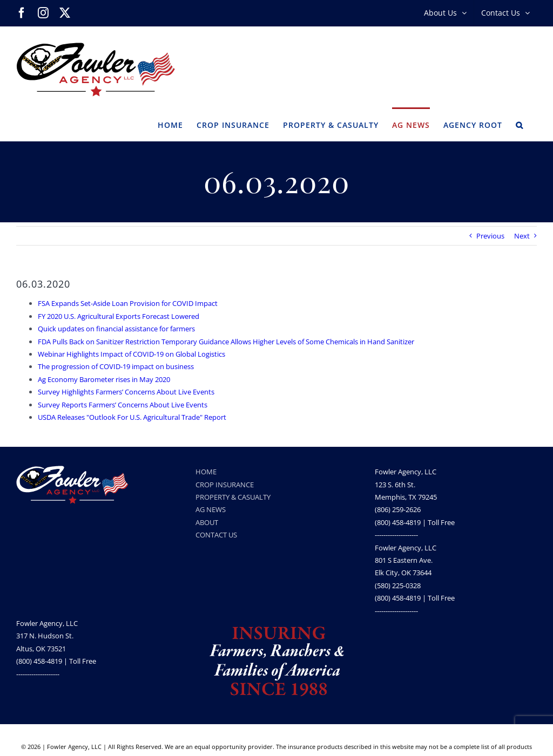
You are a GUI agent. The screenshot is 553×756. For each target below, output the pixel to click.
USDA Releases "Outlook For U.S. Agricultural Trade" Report (132, 417)
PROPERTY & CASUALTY (233, 497)
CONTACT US (216, 535)
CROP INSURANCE (225, 485)
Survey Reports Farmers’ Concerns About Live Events (123, 405)
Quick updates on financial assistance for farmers (116, 329)
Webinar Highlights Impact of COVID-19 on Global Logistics (131, 354)
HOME (206, 472)
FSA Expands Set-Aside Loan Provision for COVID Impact (128, 303)
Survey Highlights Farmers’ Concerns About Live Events (126, 392)
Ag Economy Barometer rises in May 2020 (104, 379)
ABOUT (207, 522)
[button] (520, 124)
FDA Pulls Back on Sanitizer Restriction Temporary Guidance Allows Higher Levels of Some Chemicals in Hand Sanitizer (226, 342)
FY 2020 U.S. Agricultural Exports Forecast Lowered (119, 316)
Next (522, 236)
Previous (490, 236)
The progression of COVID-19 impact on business (116, 366)
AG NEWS (211, 509)
